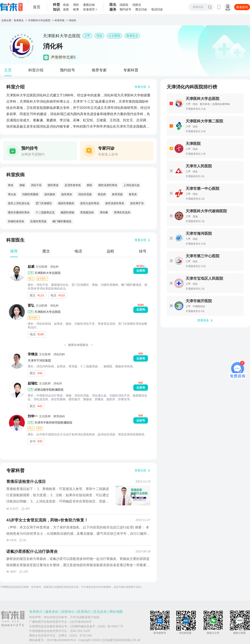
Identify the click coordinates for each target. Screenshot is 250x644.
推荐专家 (99, 70)
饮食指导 (89, 9)
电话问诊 (157, 9)
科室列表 (60, 20)
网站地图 (116, 612)
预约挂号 (125, 9)
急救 (66, 9)
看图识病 (89, 5)
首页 (37, 7)
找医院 (124, 5)
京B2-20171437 (80, 631)
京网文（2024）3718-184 (75, 635)
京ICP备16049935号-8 (61, 640)
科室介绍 (36, 70)
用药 (76, 5)
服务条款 (52, 612)
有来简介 (36, 612)
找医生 (137, 5)
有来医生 (19, 20)
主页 (8, 70)
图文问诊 (141, 9)
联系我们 (84, 612)
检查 (76, 9)
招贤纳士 (68, 612)
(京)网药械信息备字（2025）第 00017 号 (97, 626)
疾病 (66, 5)
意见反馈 (100, 612)
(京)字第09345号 (81, 622)
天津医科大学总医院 (39, 20)
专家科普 (131, 70)
